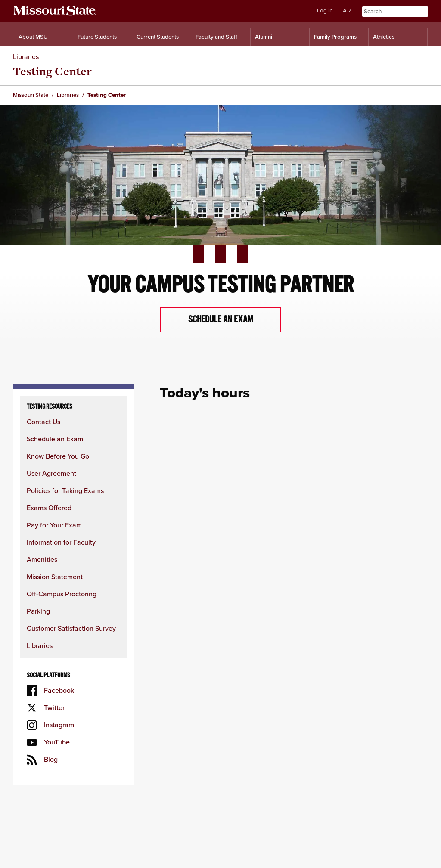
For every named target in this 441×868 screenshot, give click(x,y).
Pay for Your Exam (54, 525)
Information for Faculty (61, 542)
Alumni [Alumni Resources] (264, 37)
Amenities (42, 560)
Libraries (26, 57)
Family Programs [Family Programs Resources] (335, 37)
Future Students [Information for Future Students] (97, 37)
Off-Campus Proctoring (62, 594)
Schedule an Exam (55, 439)
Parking (38, 611)
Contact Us (43, 422)
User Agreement (51, 473)
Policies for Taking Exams (65, 491)
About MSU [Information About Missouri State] (33, 37)
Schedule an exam (221, 319)
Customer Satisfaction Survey (71, 628)
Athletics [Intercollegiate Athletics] (384, 37)
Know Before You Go (58, 456)
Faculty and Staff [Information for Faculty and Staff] (216, 37)
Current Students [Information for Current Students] (158, 37)
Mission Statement (55, 577)
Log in (325, 11)
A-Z (347, 11)
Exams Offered (49, 508)
